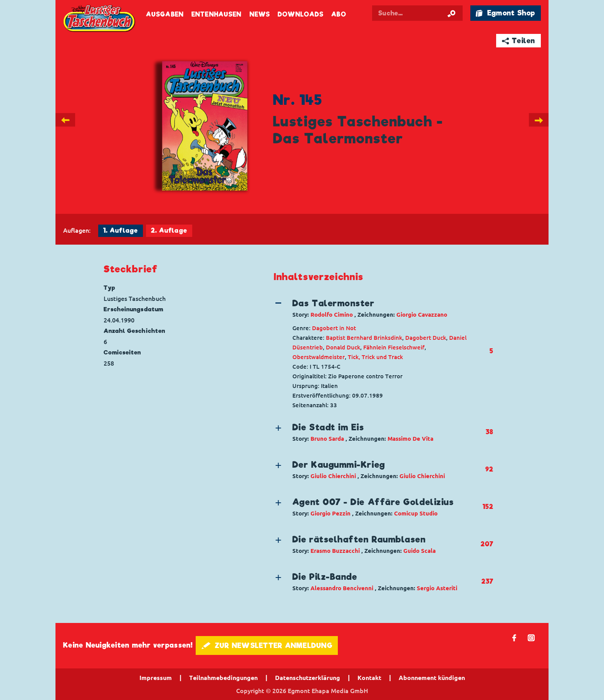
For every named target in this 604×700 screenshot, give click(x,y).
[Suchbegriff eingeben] (426, 13)
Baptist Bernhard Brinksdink (364, 338)
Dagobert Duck (426, 338)
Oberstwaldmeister (319, 357)
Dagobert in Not (334, 328)
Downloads (301, 14)
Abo (339, 14)
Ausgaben (165, 14)
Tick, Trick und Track (375, 357)
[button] (377, 308)
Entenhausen (216, 14)
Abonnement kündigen (432, 678)
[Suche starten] (451, 13)
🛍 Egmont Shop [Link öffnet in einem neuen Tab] (505, 13)
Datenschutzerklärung (308, 678)
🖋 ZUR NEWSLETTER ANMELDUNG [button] (267, 645)
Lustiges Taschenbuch (100, 19)
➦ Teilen (519, 41)
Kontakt (369, 678)
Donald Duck (343, 347)
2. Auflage (169, 231)
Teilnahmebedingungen (223, 678)
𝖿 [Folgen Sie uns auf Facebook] (514, 637)
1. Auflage (121, 231)
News (260, 14)
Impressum (156, 678)
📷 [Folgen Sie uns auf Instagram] (531, 637)
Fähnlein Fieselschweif (394, 347)
